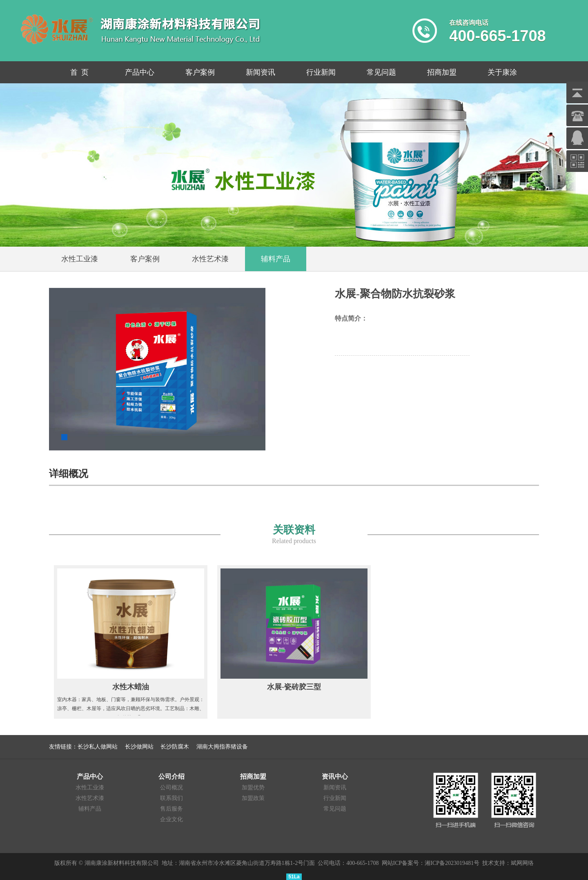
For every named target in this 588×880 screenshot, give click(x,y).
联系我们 (171, 798)
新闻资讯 (261, 72)
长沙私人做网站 (98, 747)
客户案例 (200, 72)
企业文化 (171, 819)
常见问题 (381, 72)
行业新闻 (321, 72)
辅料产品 (90, 809)
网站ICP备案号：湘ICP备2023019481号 (431, 863)
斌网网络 (522, 863)
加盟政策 (253, 798)
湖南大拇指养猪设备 (222, 747)
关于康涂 (502, 72)
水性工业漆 (90, 788)
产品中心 (140, 72)
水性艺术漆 (90, 798)
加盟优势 (253, 788)
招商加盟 (442, 72)
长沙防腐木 (175, 747)
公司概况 (171, 788)
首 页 (79, 72)
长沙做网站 (139, 747)
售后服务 (171, 809)
